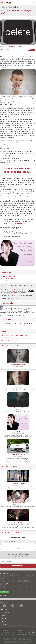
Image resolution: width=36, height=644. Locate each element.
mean (15, 340)
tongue (16, 335)
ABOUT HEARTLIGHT (9, 573)
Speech (6, 280)
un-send (26, 335)
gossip (3, 340)
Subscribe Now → (18, 566)
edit (20, 338)
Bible (3, 616)
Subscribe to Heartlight (18, 599)
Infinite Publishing (25, 581)
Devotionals (6, 613)
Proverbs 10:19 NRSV (18, 224)
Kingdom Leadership (16, 47)
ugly (11, 340)
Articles (4, 618)
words (11, 335)
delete (21, 335)
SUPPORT (4, 584)
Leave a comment (28, 324)
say (7, 335)
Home (4, 624)
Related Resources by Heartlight (13, 346)
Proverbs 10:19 (5, 50)
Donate (5, 592)
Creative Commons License (12, 291)
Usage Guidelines (16, 296)
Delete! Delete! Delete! (7, 290)
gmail (17, 338)
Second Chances (9, 278)
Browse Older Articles (18, 537)
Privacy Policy (30, 632)
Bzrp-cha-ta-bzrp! (9, 276)
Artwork (4, 621)
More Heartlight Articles (10, 466)
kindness (30, 338)
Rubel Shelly (5, 47)
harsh (7, 340)
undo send (4, 338)
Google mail (11, 338)
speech (3, 335)
